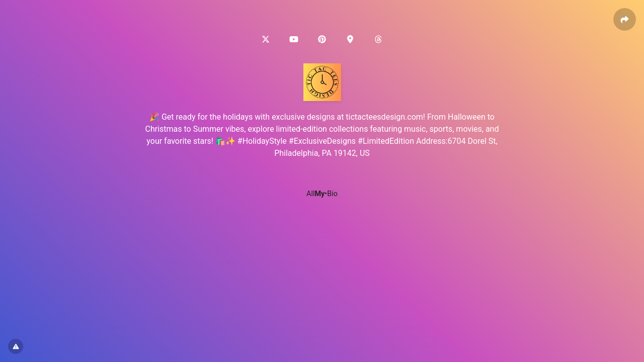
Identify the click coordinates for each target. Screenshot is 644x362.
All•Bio (322, 194)
